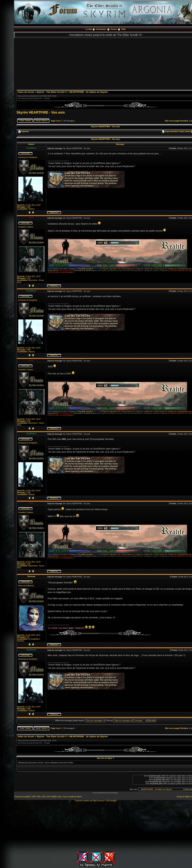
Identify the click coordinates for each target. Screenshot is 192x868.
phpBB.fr (114, 801)
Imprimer (25, 132)
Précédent (184, 121)
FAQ (124, 29)
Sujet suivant (185, 132)
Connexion (101, 29)
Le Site (89, 29)
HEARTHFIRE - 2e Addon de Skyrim (89, 92)
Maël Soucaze (98, 801)
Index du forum (26, 92)
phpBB (27, 797)
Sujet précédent (172, 132)
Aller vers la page (172, 121)
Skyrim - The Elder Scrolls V (52, 92)
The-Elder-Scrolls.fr (86, 269)
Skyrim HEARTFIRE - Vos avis (41, 112)
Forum (114, 29)
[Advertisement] (96, 826)
